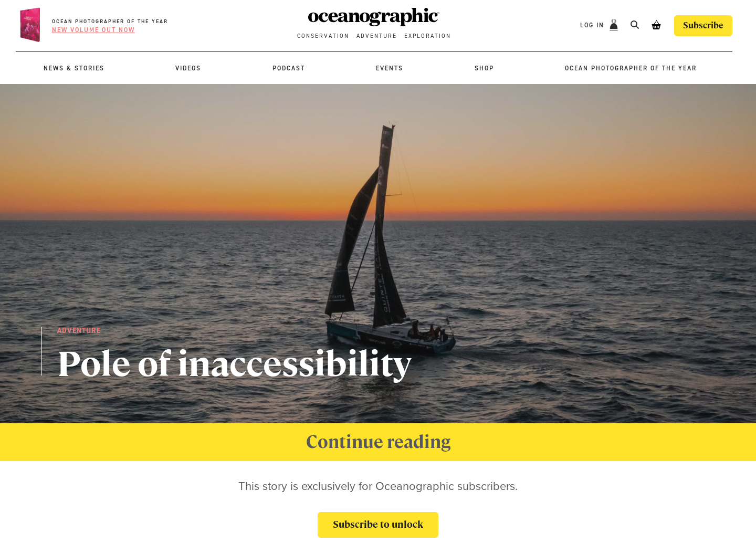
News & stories (74, 68)
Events (390, 68)
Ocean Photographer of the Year (110, 21)
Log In (594, 25)
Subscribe (703, 25)
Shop (484, 68)
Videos (188, 68)
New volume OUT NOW (93, 30)
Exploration (428, 36)
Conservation (323, 36)
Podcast (289, 68)
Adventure (377, 36)
